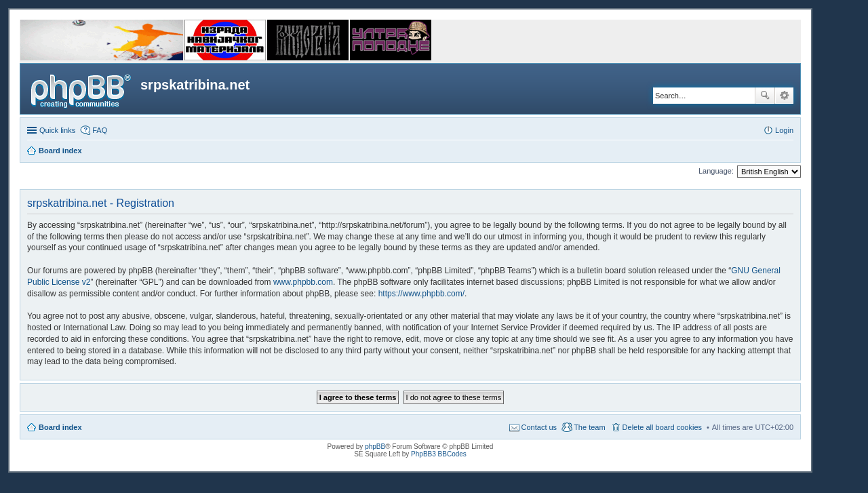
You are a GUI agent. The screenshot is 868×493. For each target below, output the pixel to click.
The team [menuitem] (589, 427)
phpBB (375, 447)
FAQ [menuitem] (100, 130)
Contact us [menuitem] (539, 427)
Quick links (57, 130)
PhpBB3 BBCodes (439, 454)
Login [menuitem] (784, 130)
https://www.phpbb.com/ (421, 294)
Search (765, 96)
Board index (60, 427)
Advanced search (784, 96)
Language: (716, 171)
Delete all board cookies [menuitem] (662, 427)
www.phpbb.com (303, 282)
